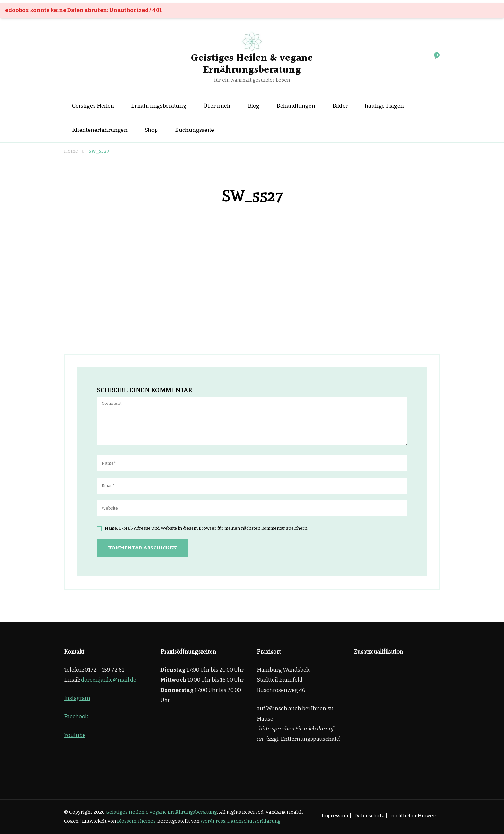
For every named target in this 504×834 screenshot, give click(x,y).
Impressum (335, 816)
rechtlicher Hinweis (414, 816)
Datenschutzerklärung (254, 821)
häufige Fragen (384, 106)
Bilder (340, 106)
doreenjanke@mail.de (109, 680)
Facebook (76, 716)
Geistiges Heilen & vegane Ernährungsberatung (252, 64)
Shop (151, 130)
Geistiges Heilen (93, 106)
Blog (254, 106)
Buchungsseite (195, 130)
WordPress (213, 821)
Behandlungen (296, 106)
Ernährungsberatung (159, 106)
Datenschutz (369, 816)
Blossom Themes (136, 821)
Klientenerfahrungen (100, 130)
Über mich (217, 106)
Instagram (77, 698)
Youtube (75, 735)
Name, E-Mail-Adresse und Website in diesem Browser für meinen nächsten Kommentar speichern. (207, 528)
